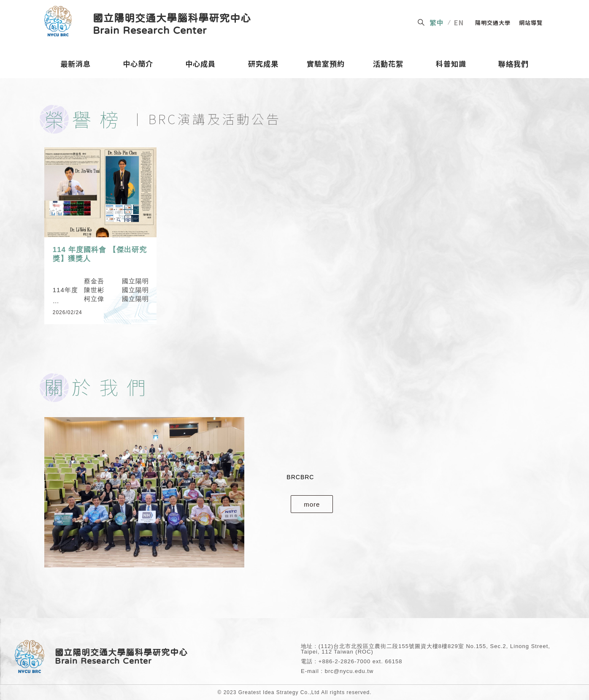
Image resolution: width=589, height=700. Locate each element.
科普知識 (451, 65)
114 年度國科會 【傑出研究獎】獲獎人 (100, 254)
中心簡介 (138, 65)
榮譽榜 (86, 119)
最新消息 (76, 65)
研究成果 (263, 65)
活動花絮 (388, 65)
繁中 (437, 22)
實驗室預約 (326, 65)
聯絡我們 (513, 65)
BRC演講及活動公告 (215, 119)
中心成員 (200, 65)
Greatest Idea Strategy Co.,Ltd (279, 692)
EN (459, 22)
